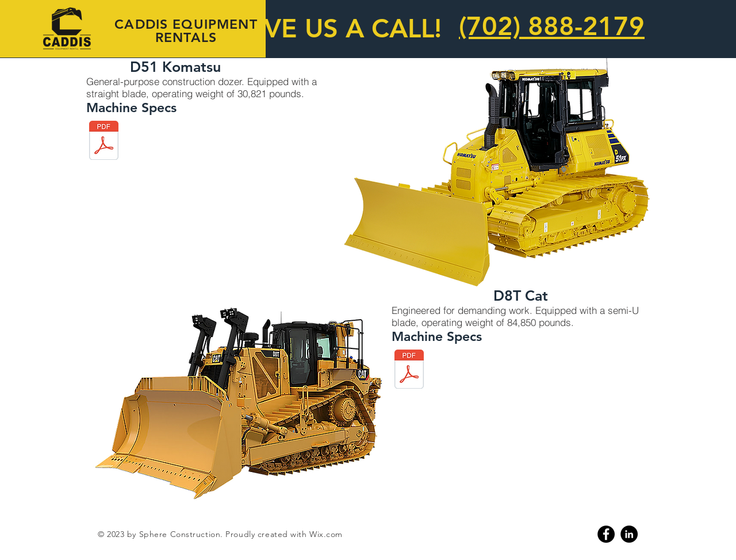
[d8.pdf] (409, 370)
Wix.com (326, 534)
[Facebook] (606, 534)
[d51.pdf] (104, 141)
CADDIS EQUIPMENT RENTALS (186, 31)
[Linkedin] (629, 534)
